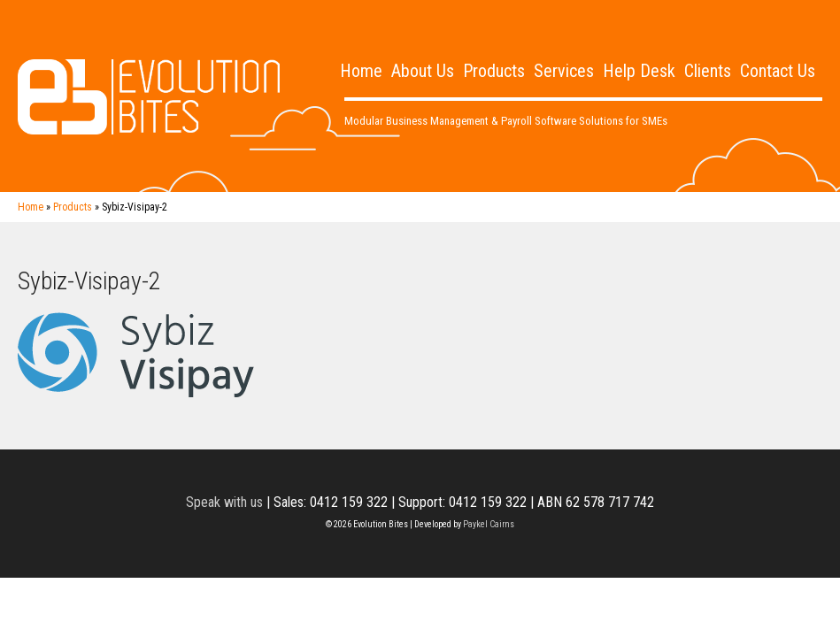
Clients (708, 71)
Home (361, 71)
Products (494, 71)
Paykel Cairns (489, 524)
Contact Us (778, 71)
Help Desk (639, 71)
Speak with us (224, 502)
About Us (423, 71)
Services (564, 71)
